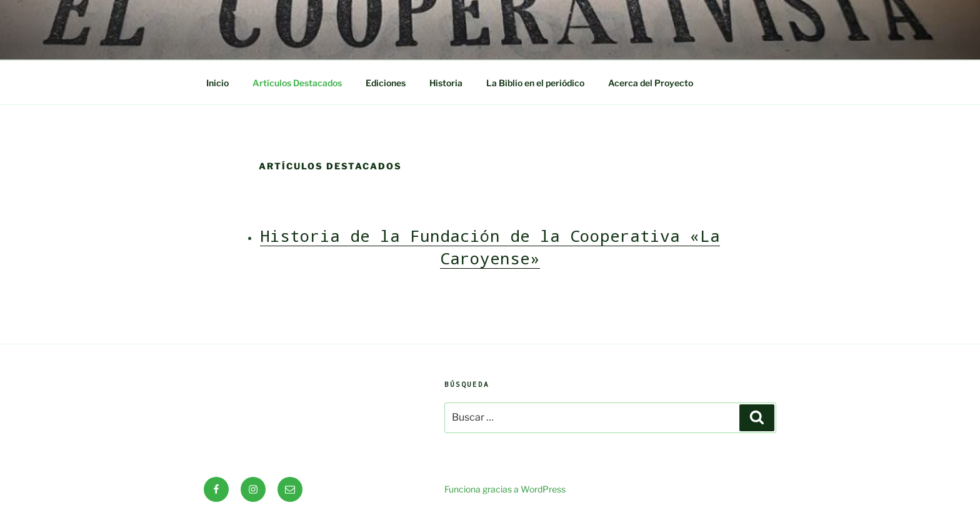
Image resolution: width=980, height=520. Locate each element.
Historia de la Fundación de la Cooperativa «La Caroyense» (490, 247)
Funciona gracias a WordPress (505, 489)
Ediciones (386, 83)
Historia (446, 83)
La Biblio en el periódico (535, 83)
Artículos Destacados (297, 83)
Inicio (217, 83)
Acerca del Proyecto (651, 83)
